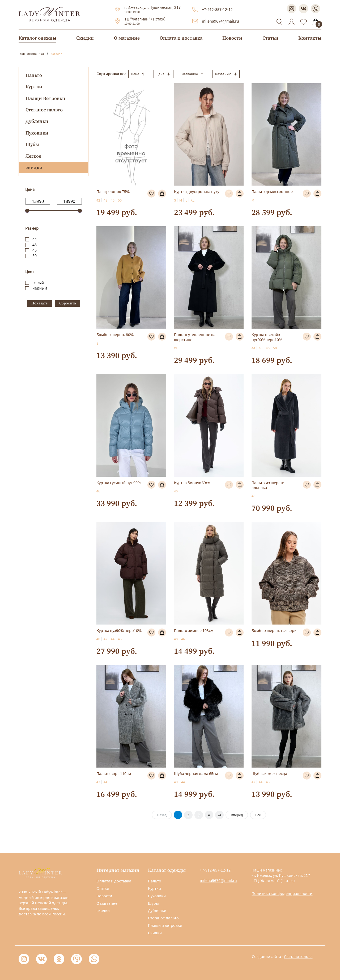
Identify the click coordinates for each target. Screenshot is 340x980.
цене (138, 74)
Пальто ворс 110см (114, 773)
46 (35, 250)
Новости (232, 38)
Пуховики (37, 133)
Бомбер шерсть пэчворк (274, 630)
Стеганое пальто (44, 110)
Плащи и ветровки (165, 925)
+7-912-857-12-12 (217, 9)
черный (40, 288)
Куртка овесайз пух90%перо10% (267, 337)
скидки (103, 910)
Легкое (33, 156)
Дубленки (37, 121)
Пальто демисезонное (272, 191)
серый (38, 282)
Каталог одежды (37, 38)
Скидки (85, 38)
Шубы (32, 145)
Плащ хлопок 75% (113, 191)
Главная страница (31, 54)
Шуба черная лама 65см (196, 773)
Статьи (270, 38)
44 (35, 239)
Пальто (34, 75)
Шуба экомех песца (269, 773)
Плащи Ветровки (45, 99)
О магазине (127, 38)
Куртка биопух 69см (192, 483)
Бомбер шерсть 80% (115, 334)
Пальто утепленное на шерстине (195, 337)
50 (35, 256)
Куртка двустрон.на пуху (197, 191)
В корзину (162, 194)
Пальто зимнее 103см (194, 630)
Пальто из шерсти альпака (268, 485)
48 (35, 245)
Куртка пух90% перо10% (119, 630)
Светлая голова (298, 956)
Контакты (310, 38)
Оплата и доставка (181, 38)
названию (193, 74)
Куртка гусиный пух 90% (119, 483)
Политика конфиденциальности (282, 893)
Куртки (34, 87)
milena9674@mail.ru (220, 21)
